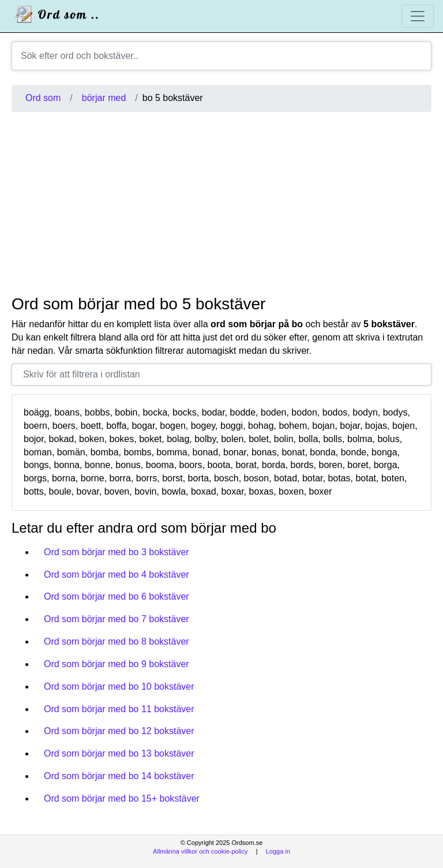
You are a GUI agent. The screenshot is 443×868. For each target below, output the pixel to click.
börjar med (104, 98)
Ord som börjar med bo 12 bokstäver (119, 731)
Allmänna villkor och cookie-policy (200, 851)
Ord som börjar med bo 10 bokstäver (119, 686)
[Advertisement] (221, 203)
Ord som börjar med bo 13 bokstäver (119, 753)
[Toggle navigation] (418, 16)
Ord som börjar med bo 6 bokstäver (117, 596)
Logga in (278, 851)
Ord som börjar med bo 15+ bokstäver (122, 798)
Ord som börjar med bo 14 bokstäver (119, 776)
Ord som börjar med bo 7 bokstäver (117, 619)
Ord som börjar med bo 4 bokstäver (117, 575)
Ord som (43, 98)
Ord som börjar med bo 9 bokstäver (117, 664)
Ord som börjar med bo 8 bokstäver (117, 641)
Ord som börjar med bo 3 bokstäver (117, 552)
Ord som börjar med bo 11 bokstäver (119, 709)
